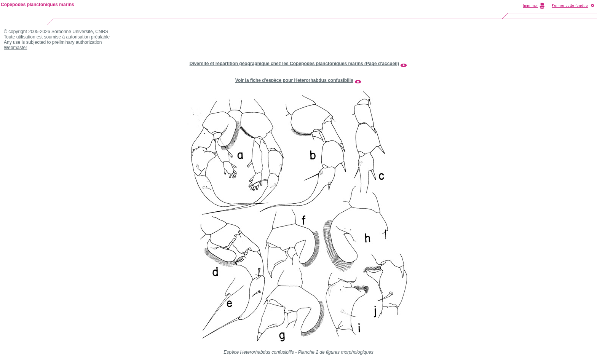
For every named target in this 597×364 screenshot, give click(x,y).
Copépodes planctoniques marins (38, 5)
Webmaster (15, 48)
